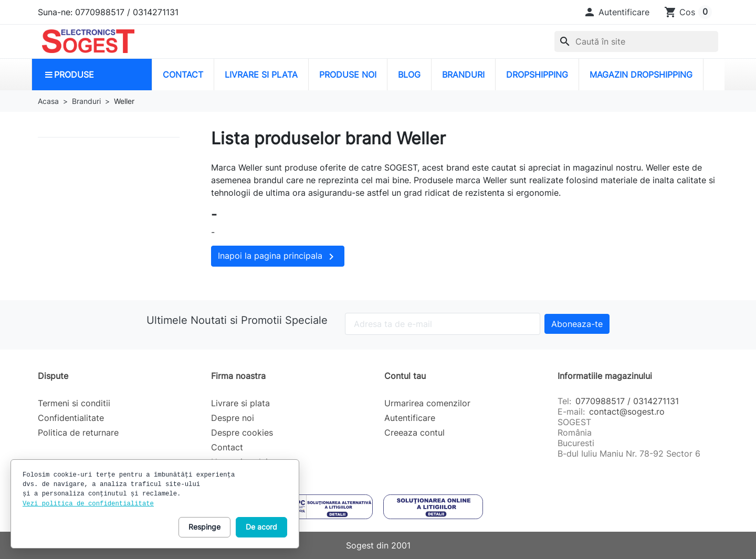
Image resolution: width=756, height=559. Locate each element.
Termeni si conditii (74, 403)
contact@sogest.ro (627, 412)
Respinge (204, 527)
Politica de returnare (78, 433)
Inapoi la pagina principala (278, 257)
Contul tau (405, 376)
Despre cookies (242, 433)
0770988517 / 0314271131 (627, 401)
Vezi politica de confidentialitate (88, 504)
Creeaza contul (414, 433)
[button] (616, 12)
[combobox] (636, 41)
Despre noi (233, 418)
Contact (227, 447)
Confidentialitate (71, 418)
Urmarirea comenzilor (427, 403)
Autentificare (410, 418)
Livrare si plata (240, 403)
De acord (261, 527)
